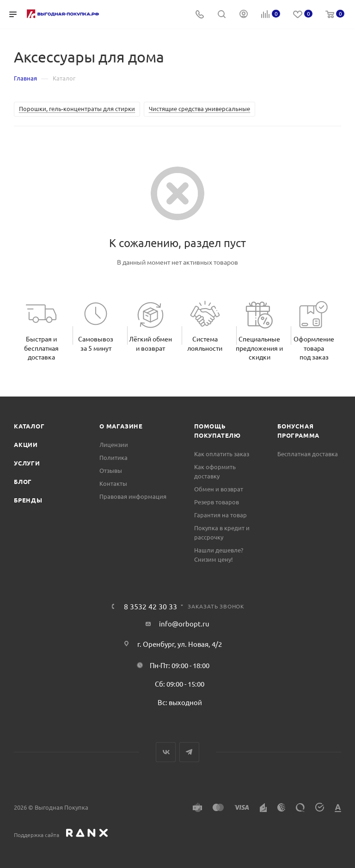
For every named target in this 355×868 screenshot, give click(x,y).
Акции (26, 444)
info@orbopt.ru (184, 623)
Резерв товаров (217, 502)
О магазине (121, 426)
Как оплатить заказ (222, 454)
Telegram (189, 752)
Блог (23, 481)
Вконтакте (166, 752)
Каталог (29, 426)
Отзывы (111, 470)
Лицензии (114, 444)
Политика (113, 457)
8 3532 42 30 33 (150, 606)
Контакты (113, 483)
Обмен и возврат (219, 489)
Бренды (28, 500)
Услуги (27, 463)
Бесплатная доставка (308, 454)
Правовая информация (133, 496)
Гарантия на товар (220, 515)
